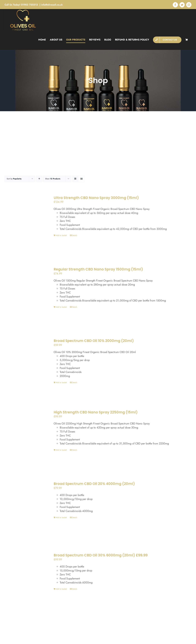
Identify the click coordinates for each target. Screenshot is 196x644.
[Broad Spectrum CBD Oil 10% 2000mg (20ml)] (24, 367)
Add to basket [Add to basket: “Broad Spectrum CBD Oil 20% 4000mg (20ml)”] (61, 517)
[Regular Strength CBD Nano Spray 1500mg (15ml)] (24, 295)
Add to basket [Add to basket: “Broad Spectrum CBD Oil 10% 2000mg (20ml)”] (61, 382)
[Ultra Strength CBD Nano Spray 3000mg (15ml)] (24, 224)
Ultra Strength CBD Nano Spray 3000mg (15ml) (96, 198)
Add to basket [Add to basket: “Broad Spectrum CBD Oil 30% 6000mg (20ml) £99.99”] (61, 589)
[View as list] (81, 179)
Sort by (14, 179)
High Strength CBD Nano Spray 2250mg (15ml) (96, 412)
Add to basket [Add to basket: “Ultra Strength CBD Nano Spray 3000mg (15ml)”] (61, 235)
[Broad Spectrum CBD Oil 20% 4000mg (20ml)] (24, 510)
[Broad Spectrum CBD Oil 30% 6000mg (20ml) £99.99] (24, 581)
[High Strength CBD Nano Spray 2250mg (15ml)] (24, 438)
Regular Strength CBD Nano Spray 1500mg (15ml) (98, 269)
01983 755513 (30, 5)
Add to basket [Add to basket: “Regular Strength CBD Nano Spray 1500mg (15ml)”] (61, 307)
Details (75, 235)
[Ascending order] (39, 179)
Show (53, 179)
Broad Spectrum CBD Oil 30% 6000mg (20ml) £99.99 (101, 555)
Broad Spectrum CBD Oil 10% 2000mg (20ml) (94, 341)
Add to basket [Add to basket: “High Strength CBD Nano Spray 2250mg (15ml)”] (61, 450)
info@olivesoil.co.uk (52, 5)
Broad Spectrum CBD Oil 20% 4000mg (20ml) (94, 484)
